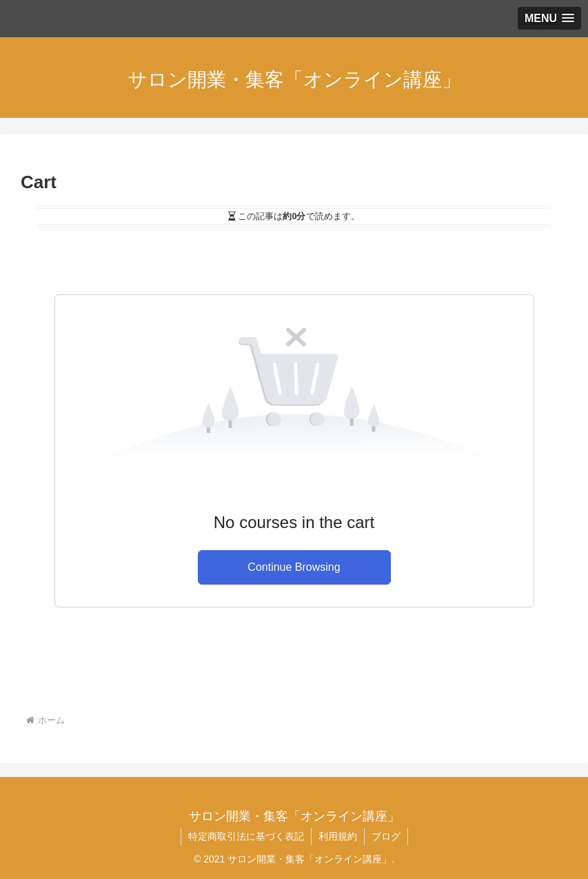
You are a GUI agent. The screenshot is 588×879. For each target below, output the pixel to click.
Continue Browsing (294, 567)
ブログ (386, 836)
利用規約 (338, 836)
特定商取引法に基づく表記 (246, 836)
